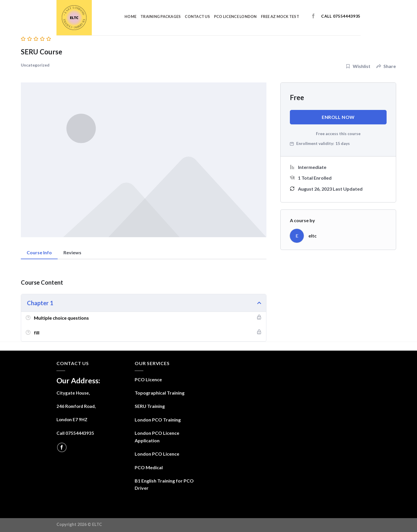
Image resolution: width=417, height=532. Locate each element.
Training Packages (161, 16)
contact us (197, 16)
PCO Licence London (235, 16)
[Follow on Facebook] (313, 16)
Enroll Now (338, 117)
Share (386, 66)
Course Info (39, 252)
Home (130, 16)
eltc (312, 236)
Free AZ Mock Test (280, 16)
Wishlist (358, 66)
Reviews (72, 252)
